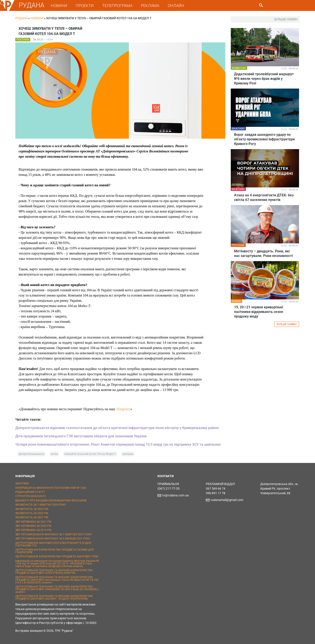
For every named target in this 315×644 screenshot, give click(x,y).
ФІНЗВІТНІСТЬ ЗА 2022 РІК (32, 513)
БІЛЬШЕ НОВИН (287, 324)
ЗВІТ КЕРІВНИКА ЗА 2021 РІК (33, 522)
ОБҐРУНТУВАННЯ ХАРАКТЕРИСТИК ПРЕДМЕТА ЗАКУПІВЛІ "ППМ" (57, 557)
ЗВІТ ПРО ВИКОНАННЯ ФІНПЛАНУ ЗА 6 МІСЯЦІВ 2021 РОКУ (53, 539)
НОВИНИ (59, 6)
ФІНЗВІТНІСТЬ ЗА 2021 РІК (32, 517)
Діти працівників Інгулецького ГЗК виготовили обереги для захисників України (81, 436)
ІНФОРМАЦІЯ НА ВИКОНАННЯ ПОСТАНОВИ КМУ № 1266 (51, 488)
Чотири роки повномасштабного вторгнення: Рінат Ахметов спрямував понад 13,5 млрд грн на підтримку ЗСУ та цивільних (118, 444)
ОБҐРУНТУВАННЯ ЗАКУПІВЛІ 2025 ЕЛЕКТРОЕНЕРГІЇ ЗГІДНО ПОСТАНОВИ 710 (53, 544)
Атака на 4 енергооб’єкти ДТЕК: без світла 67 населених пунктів (264, 197)
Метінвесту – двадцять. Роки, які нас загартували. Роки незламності (263, 253)
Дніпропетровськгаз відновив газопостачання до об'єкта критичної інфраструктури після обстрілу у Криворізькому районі (117, 428)
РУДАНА (32, 5)
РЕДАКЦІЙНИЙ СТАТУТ (30, 492)
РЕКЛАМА (150, 6)
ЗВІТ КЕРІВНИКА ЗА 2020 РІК (33, 526)
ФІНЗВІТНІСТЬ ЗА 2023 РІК (32, 509)
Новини (37, 18)
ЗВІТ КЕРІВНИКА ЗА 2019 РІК (33, 530)
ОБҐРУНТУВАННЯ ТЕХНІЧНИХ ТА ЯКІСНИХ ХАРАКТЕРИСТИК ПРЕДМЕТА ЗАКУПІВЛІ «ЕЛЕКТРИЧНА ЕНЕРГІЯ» (54, 572)
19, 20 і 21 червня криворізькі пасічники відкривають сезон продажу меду (259, 312)
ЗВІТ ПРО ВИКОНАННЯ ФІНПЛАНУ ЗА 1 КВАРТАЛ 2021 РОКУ (53, 534)
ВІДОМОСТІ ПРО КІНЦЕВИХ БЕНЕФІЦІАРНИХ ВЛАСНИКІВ (51, 501)
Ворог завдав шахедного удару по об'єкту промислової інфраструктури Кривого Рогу (264, 139)
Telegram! (123, 409)
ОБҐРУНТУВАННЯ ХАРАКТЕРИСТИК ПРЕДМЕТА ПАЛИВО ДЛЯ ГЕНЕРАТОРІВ (55, 551)
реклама (128, 454)
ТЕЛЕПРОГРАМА (117, 6)
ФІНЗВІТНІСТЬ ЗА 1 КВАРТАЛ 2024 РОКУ (41, 505)
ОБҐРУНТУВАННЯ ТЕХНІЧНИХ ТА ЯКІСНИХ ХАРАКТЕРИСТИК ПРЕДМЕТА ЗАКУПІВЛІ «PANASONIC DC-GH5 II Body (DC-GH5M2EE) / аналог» (57, 589)
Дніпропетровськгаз (31, 454)
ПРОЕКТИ (85, 6)
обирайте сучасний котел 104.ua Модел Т (90, 454)
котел (54, 454)
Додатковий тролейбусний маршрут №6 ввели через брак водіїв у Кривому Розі (264, 79)
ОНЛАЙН (176, 6)
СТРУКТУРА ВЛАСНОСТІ (31, 496)
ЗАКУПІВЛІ (22, 483)
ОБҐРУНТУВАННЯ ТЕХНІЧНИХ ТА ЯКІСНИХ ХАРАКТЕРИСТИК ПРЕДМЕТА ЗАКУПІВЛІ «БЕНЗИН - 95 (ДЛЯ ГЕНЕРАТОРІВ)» (54, 597)
